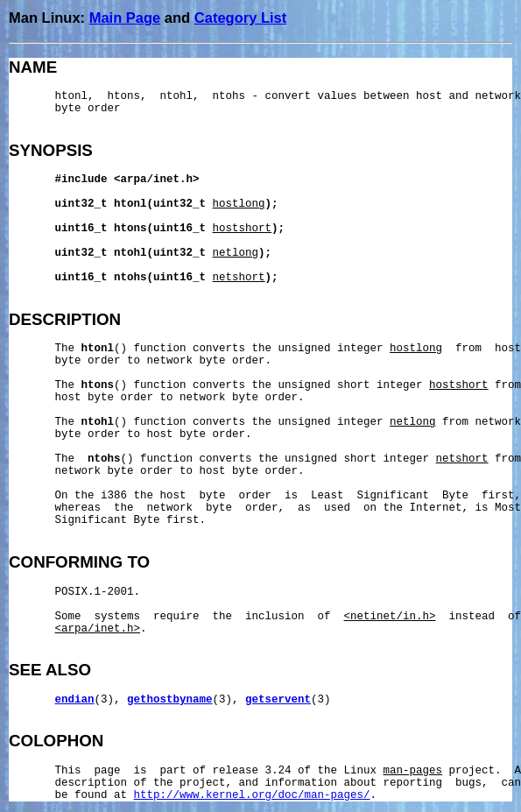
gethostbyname (170, 700)
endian (75, 700)
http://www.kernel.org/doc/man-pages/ (252, 795)
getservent (278, 700)
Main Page (125, 18)
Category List (240, 18)
